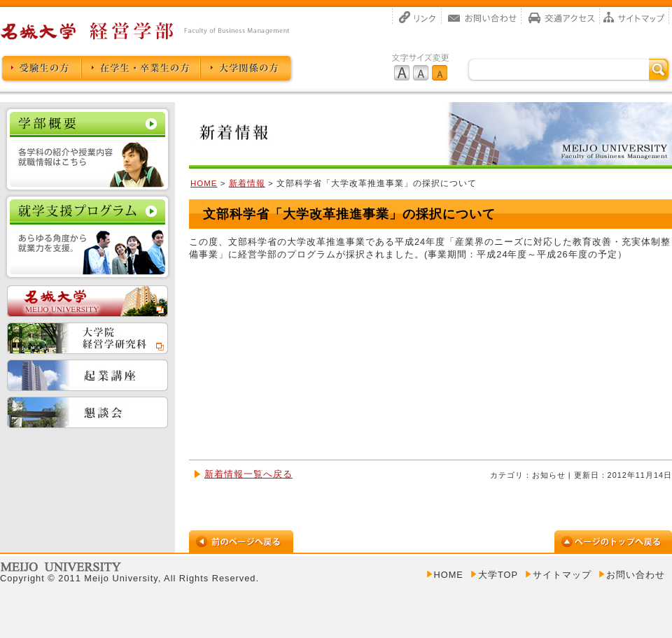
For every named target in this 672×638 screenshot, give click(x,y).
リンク (417, 16)
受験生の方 (41, 69)
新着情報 (247, 183)
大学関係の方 (247, 69)
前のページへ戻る (241, 541)
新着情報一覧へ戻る (248, 474)
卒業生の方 (141, 69)
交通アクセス (561, 16)
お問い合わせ (482, 16)
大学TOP (498, 575)
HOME (204, 183)
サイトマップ (635, 16)
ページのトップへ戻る (613, 541)
